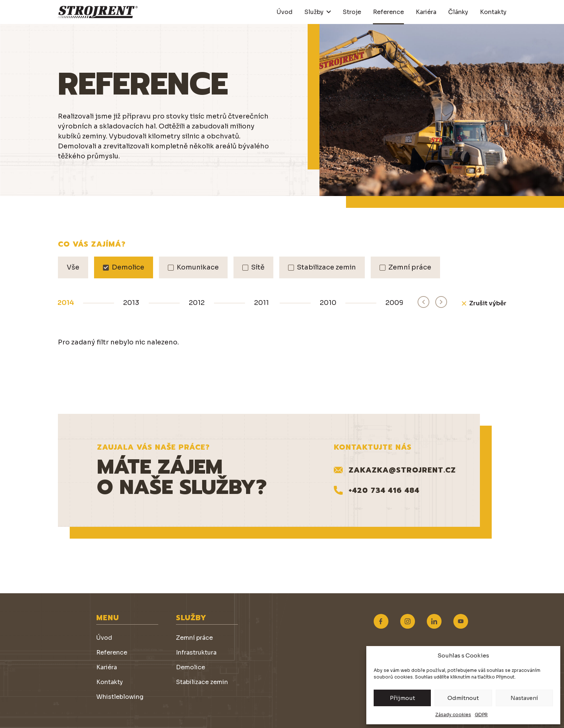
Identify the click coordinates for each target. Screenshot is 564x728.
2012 (197, 303)
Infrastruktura (196, 653)
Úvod (285, 12)
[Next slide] (441, 302)
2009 (395, 303)
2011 (262, 303)
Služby (314, 12)
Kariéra (426, 12)
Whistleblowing (120, 697)
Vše (73, 267)
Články (458, 12)
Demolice (191, 667)
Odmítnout (463, 698)
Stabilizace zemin (202, 682)
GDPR (481, 715)
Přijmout (402, 698)
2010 (328, 303)
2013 (131, 303)
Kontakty (493, 12)
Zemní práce (194, 638)
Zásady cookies (453, 715)
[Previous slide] (423, 302)
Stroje (352, 12)
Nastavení (524, 698)
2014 (66, 303)
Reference (388, 12)
